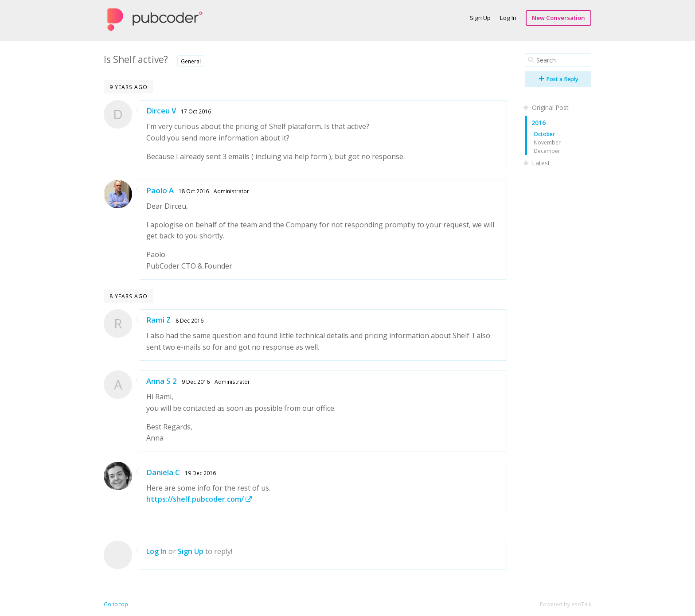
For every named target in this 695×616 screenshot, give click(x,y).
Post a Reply (559, 79)
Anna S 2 (162, 381)
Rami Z (158, 320)
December (547, 151)
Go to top (116, 604)
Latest (537, 163)
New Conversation (558, 18)
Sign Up (480, 18)
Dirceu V (161, 111)
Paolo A (160, 190)
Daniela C (163, 472)
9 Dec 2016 (196, 382)
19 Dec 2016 (200, 473)
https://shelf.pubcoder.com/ (199, 499)
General (191, 61)
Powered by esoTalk (566, 604)
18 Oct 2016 (194, 191)
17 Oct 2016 (196, 111)
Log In (508, 18)
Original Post (547, 107)
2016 (539, 123)
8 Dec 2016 (189, 320)
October (544, 134)
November (547, 142)
